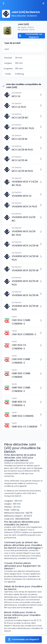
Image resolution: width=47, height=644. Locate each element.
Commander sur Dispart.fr (30, 36)
